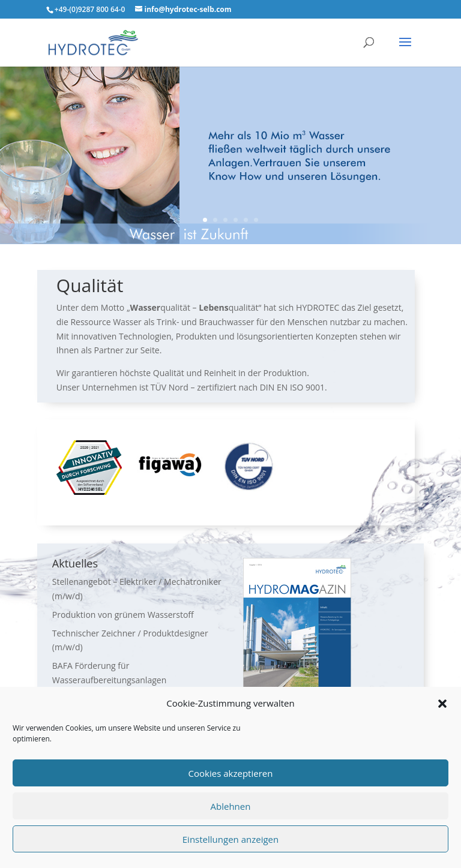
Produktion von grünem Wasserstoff (123, 615)
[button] (442, 704)
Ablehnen (231, 806)
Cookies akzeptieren (231, 773)
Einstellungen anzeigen (230, 839)
